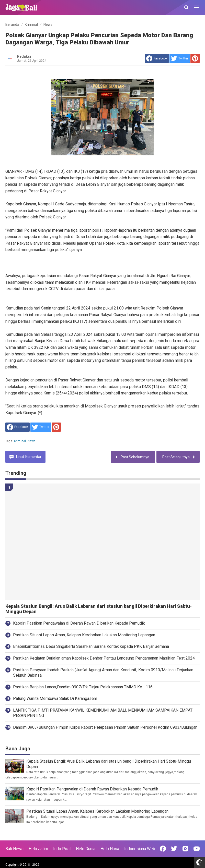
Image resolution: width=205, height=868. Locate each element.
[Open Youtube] (197, 849)
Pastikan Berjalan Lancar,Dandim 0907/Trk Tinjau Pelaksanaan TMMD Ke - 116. (83, 687)
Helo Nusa (110, 849)
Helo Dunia (86, 849)
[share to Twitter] (180, 58)
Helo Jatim (38, 849)
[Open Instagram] (185, 849)
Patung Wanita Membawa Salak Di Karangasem (55, 698)
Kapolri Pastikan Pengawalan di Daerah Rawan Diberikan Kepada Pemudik (79, 623)
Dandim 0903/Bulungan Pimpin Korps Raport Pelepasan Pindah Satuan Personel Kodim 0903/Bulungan (105, 727)
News (32, 441)
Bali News (14, 849)
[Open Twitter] (174, 849)
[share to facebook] (157, 58)
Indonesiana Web (140, 849)
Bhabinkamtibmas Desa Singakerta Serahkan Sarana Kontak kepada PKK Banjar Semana (91, 646)
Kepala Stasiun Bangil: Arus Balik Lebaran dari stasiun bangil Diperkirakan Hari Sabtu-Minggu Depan (99, 609)
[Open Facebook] (163, 849)
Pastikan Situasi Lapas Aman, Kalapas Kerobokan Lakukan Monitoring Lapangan (84, 635)
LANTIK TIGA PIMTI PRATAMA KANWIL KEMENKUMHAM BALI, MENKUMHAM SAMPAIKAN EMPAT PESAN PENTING (103, 713)
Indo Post (62, 849)
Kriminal (20, 441)
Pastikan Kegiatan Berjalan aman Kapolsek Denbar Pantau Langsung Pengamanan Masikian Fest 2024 (104, 658)
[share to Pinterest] (195, 58)
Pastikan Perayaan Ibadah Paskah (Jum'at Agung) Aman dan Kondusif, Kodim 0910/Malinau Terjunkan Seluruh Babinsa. (103, 673)
